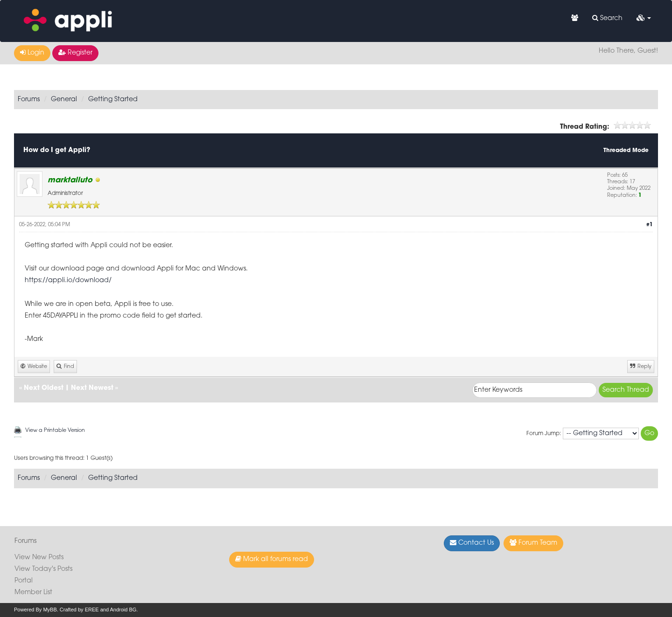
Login (32, 53)
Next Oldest (44, 388)
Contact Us (472, 543)
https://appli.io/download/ (68, 281)
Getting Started (113, 100)
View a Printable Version (55, 431)
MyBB (50, 610)
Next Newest (92, 388)
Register (75, 53)
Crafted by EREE (79, 610)
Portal (24, 581)
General (64, 100)
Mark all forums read (272, 559)
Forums (29, 100)
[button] (644, 19)
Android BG (123, 610)
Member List (33, 593)
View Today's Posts (43, 569)
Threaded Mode (626, 151)
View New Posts (39, 558)
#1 (650, 225)
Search (607, 18)
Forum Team (533, 543)
